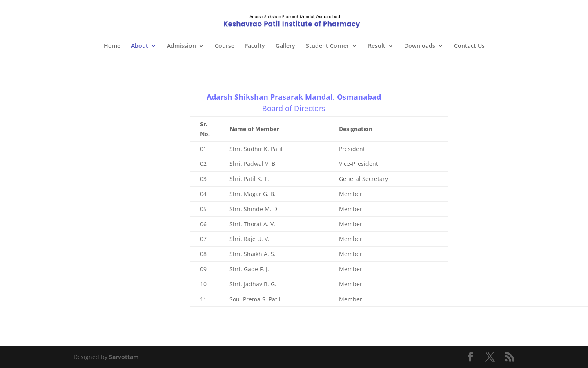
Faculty (255, 46)
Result (377, 46)
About (140, 46)
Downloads (420, 46)
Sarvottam (124, 357)
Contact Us (469, 46)
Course (225, 46)
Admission (182, 46)
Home (112, 46)
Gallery (285, 46)
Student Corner (327, 46)
